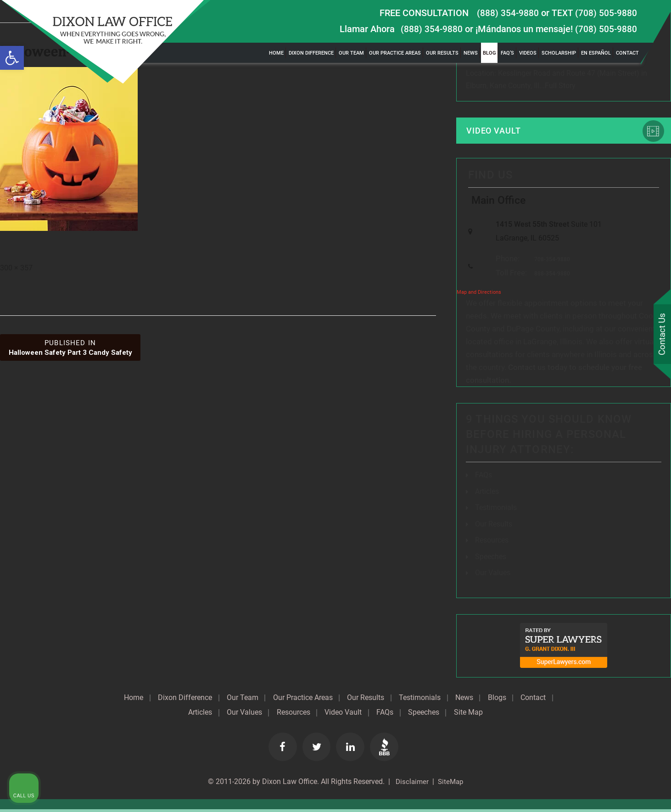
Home (276, 53)
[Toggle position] (621, 519)
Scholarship (559, 53)
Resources (312, 715)
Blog (489, 53)
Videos (528, 53)
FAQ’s (507, 53)
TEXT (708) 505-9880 (594, 13)
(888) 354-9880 (507, 13)
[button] (12, 58)
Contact (627, 53)
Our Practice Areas (395, 53)
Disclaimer (410, 784)
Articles (487, 496)
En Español (596, 53)
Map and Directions (479, 297)
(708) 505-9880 (606, 29)
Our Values (262, 715)
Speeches (491, 560)
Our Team (351, 53)
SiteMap (451, 784)
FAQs (484, 479)
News (471, 53)
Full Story (560, 86)
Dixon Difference (311, 53)
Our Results (442, 53)
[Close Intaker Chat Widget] (641, 519)
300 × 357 (16, 268)
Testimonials (442, 700)
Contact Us (661, 335)
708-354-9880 (550, 264)
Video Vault (496, 132)
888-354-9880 (550, 278)
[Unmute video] (509, 519)
